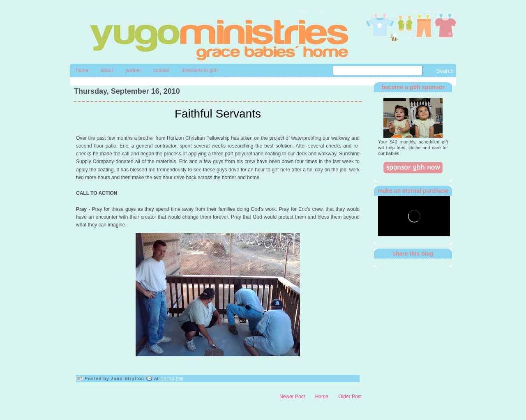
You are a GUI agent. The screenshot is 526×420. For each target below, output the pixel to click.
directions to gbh (200, 70)
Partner (133, 70)
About (107, 70)
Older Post (350, 397)
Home (82, 70)
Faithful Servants (218, 114)
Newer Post (292, 397)
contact (161, 70)
